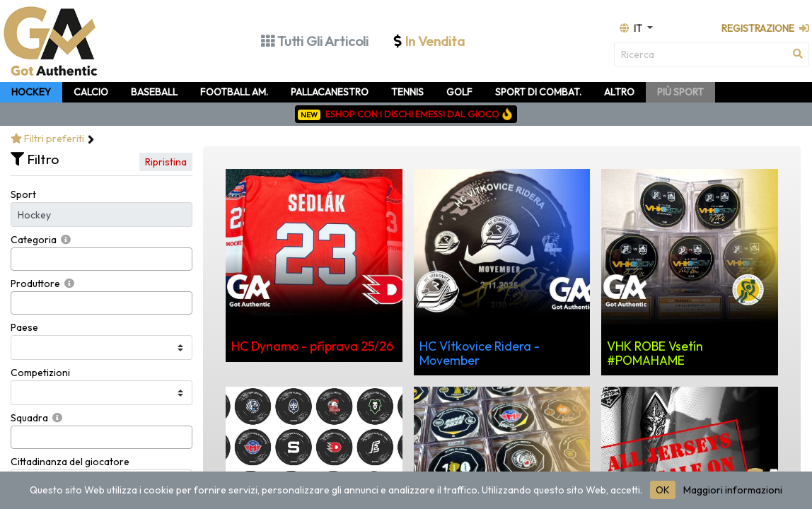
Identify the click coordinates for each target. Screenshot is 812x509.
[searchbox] (19, 259)
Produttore (35, 283)
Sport (23, 194)
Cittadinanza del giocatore (70, 462)
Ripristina (166, 162)
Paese (24, 327)
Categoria (34, 240)
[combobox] (101, 259)
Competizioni (40, 373)
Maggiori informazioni (733, 490)
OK (663, 490)
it (632, 28)
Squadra (29, 418)
